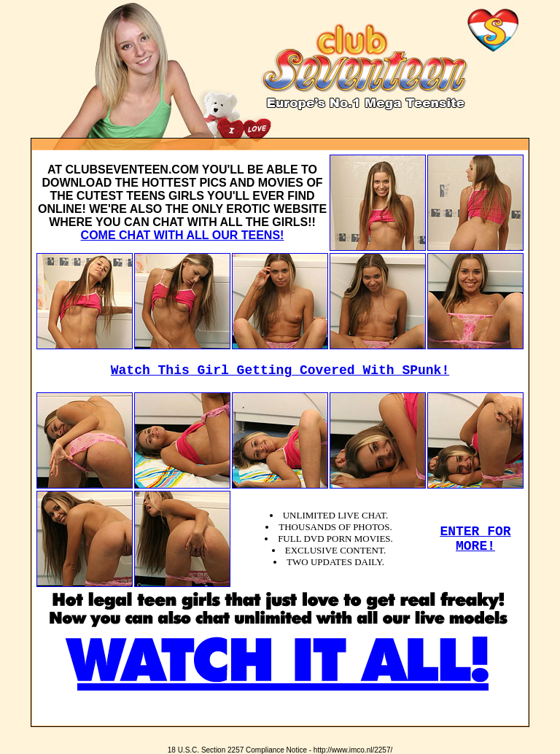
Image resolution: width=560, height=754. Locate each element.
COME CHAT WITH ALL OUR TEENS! (183, 235)
